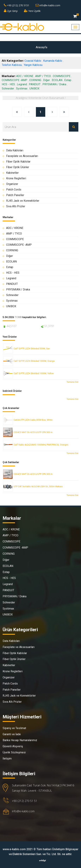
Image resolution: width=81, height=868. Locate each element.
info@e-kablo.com (48, 5)
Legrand (22, 84)
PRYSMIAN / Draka (54, 84)
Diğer (46, 80)
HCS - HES (8, 84)
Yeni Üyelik (32, 11)
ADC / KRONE (25, 76)
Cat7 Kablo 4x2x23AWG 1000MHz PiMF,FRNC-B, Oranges (41, 445)
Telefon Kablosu (12, 65)
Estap (68, 80)
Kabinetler (12, 173)
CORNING (35, 80)
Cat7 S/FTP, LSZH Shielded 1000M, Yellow (34, 373)
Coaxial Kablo (33, 61)
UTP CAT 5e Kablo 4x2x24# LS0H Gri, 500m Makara (38, 487)
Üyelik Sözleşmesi (14, 752)
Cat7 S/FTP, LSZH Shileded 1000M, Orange (34, 361)
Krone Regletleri (16, 178)
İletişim (7, 759)
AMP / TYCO (43, 76)
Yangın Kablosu (33, 65)
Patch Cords (14, 190)
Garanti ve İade (12, 734)
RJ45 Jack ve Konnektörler (23, 201)
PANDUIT (35, 84)
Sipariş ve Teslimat (14, 728)
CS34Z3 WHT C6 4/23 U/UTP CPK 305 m (33, 432)
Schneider (8, 89)
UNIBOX (34, 89)
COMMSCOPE (62, 76)
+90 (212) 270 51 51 (25, 801)
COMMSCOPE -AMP (15, 80)
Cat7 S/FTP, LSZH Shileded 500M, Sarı (32, 349)
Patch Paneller (15, 195)
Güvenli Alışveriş (13, 746)
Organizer (12, 184)
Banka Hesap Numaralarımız (20, 740)
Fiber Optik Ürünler (18, 167)
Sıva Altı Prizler (16, 206)
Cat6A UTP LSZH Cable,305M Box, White (33, 420)
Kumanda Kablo (53, 61)
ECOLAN (57, 80)
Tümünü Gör (72, 382)
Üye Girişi (11, 11)
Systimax (22, 89)
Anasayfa (41, 47)
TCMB (18, 317)
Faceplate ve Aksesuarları (22, 156)
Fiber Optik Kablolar (18, 162)
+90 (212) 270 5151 (17, 5)
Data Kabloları (15, 150)
